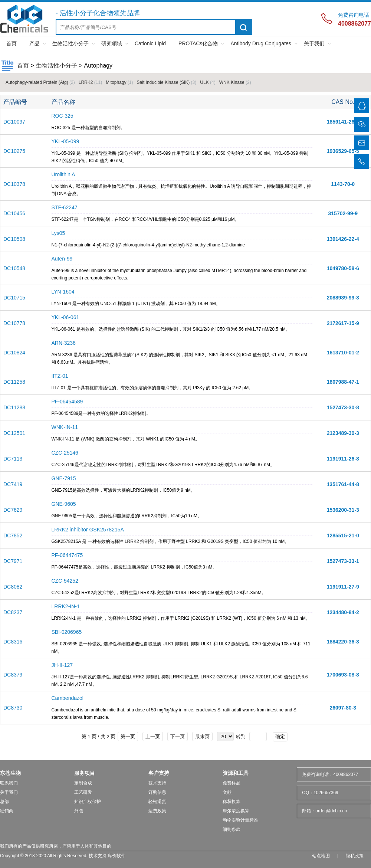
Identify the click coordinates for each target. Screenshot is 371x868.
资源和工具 (236, 773)
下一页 (178, 736)
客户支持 (159, 773)
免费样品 (232, 783)
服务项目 (85, 773)
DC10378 (14, 184)
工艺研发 (83, 792)
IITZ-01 (60, 376)
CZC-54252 (65, 581)
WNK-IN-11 (65, 427)
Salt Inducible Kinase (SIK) (167, 82)
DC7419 (13, 484)
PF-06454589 (67, 402)
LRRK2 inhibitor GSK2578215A (88, 530)
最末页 (202, 736)
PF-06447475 (67, 555)
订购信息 (157, 792)
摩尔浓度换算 (236, 811)
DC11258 (14, 382)
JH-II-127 (62, 665)
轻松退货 (157, 802)
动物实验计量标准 (240, 820)
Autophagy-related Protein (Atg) (40, 82)
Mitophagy (119, 82)
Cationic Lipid (150, 43)
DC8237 (13, 612)
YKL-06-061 (65, 317)
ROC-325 (63, 116)
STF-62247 (65, 207)
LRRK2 (90, 82)
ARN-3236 (64, 343)
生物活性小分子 (70, 43)
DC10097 (14, 122)
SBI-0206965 (67, 632)
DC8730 (13, 708)
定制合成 (83, 783)
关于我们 (314, 43)
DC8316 (13, 642)
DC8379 (13, 675)
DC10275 (14, 151)
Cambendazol (68, 698)
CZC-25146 (65, 453)
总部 (4, 802)
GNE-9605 (64, 504)
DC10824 (14, 353)
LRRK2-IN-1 (66, 606)
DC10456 (14, 213)
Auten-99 (62, 259)
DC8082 (13, 587)
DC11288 (14, 407)
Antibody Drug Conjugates (261, 43)
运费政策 (157, 811)
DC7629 (13, 510)
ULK (208, 82)
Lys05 (58, 233)
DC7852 (13, 535)
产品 (35, 43)
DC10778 (14, 323)
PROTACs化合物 (198, 43)
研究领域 (112, 43)
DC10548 (14, 268)
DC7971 (13, 561)
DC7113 (13, 459)
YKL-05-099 (65, 141)
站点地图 (321, 856)
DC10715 (14, 298)
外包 (79, 811)
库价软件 (116, 856)
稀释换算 (232, 802)
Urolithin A (63, 174)
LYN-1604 (63, 292)
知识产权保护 (88, 802)
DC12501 (14, 433)
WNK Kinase (235, 82)
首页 (12, 43)
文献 (227, 792)
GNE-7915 (64, 478)
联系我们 (9, 783)
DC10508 (14, 239)
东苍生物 (10, 773)
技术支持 (157, 783)
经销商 (7, 811)
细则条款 (232, 829)
